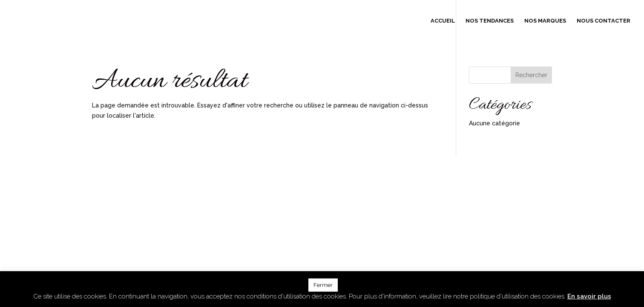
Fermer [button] (323, 285)
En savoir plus (589, 296)
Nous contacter (604, 21)
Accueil (443, 21)
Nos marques (545, 21)
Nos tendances (490, 21)
